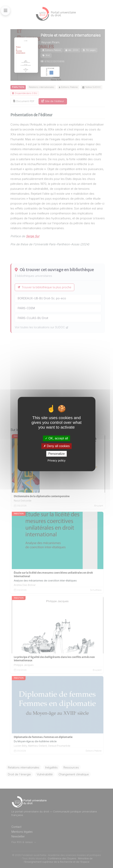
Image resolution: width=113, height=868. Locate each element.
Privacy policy (57, 460)
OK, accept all (56, 438)
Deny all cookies (57, 446)
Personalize (57, 454)
